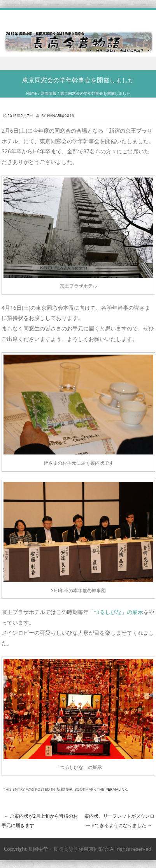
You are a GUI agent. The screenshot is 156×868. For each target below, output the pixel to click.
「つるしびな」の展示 (116, 612)
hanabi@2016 (60, 116)
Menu (78, 63)
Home (32, 93)
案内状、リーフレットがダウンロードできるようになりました (119, 821)
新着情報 (49, 93)
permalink (116, 789)
